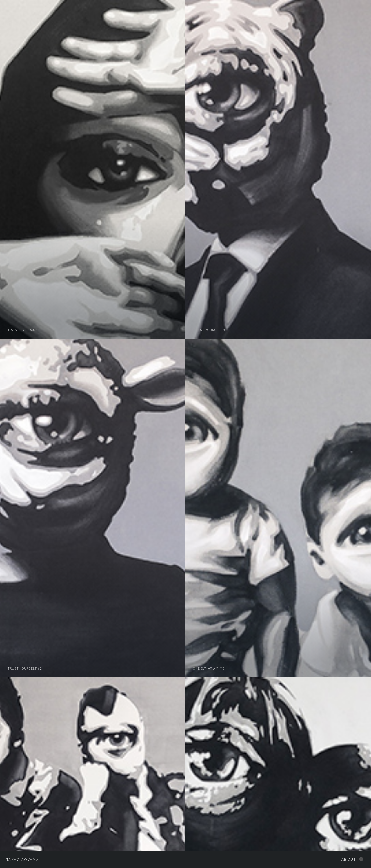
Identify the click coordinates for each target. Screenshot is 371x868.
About (349, 859)
